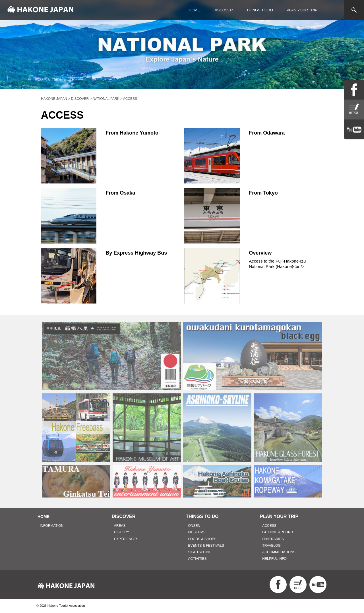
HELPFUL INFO (274, 559)
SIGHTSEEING (200, 552)
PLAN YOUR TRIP (302, 10)
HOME (194, 10)
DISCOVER (223, 10)
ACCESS (269, 526)
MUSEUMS (197, 532)
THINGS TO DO (260, 10)
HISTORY (122, 532)
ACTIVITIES (197, 559)
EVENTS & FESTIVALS (206, 546)
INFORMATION (52, 526)
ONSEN (194, 526)
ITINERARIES (273, 539)
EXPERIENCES (126, 539)
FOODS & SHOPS (202, 539)
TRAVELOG (271, 546)
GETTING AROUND (278, 532)
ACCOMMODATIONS (279, 552)
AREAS (120, 526)
